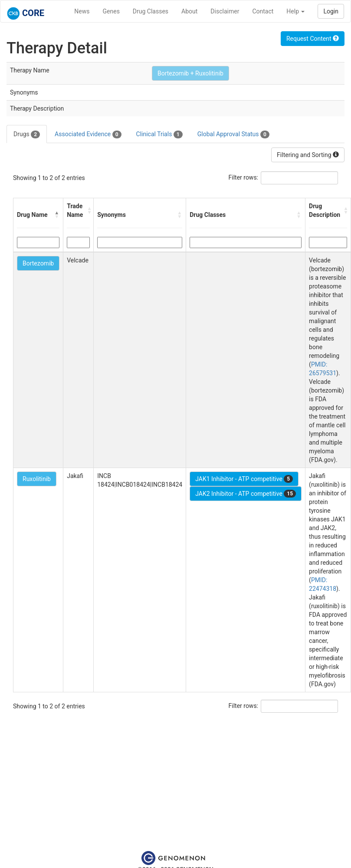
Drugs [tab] (27, 134)
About (189, 11)
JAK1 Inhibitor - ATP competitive (244, 479)
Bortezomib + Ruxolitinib (190, 73)
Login (331, 11)
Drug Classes (151, 11)
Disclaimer (225, 11)
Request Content (313, 39)
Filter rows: (244, 177)
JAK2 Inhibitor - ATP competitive (246, 494)
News (82, 11)
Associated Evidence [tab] (88, 134)
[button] (57, 215)
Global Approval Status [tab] (233, 134)
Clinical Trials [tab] (159, 134)
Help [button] (295, 11)
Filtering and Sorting (308, 155)
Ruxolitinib (37, 479)
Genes (111, 11)
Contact (263, 11)
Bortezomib (38, 263)
